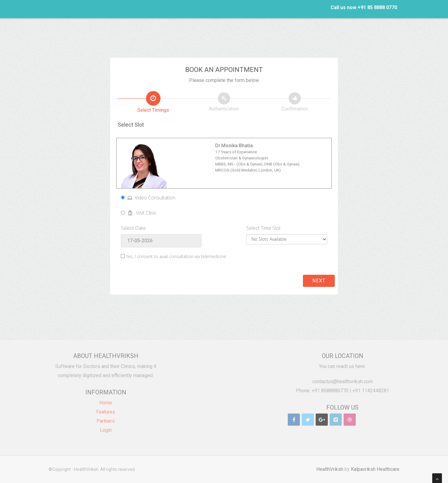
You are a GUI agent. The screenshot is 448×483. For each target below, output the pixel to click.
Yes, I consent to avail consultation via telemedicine (176, 256)
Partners (106, 418)
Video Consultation (148, 198)
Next (319, 281)
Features (106, 409)
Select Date (133, 228)
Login (106, 428)
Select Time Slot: (264, 228)
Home (106, 400)
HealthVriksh (332, 469)
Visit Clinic (139, 213)
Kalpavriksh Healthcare (378, 469)
